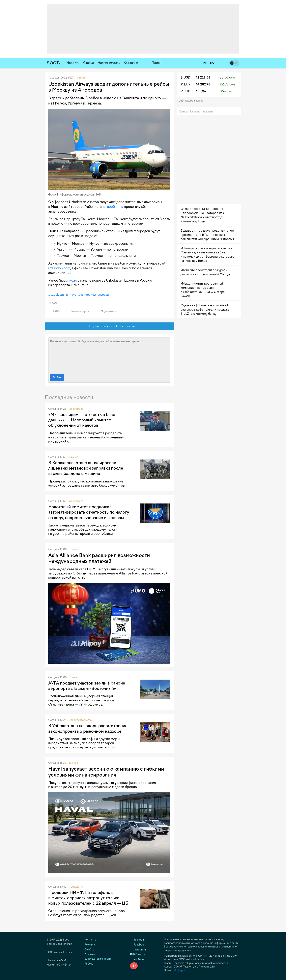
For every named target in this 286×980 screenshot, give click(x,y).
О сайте (89, 950)
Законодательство (80, 720)
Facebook (138, 945)
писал (72, 280)
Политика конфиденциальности (98, 957)
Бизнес (74, 457)
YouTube (137, 959)
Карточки (131, 63)
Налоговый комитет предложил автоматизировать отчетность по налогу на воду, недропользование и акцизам (89, 512)
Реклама (184, 111)
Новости (73, 63)
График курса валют (192, 101)
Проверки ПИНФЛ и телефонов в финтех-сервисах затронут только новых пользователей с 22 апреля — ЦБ (88, 898)
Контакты (208, 111)
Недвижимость (109, 63)
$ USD (185, 77)
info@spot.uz (181, 970)
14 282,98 (203, 84)
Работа (89, 964)
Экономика (76, 409)
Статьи (88, 63)
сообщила (115, 207)
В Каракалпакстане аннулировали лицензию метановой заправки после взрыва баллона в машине (86, 468)
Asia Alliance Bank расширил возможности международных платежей (99, 558)
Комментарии (78, 311)
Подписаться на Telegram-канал (109, 326)
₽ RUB (185, 91)
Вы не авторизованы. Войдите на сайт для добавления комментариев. (109, 355)
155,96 (201, 91)
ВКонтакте (138, 955)
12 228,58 (203, 77)
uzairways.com (59, 268)
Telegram (137, 940)
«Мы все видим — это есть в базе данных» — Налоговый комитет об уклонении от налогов (82, 420)
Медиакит (195, 111)
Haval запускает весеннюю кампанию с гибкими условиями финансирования (106, 772)
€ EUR (186, 84)
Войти (57, 377)
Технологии (76, 887)
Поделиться (106, 311)
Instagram (138, 950)
